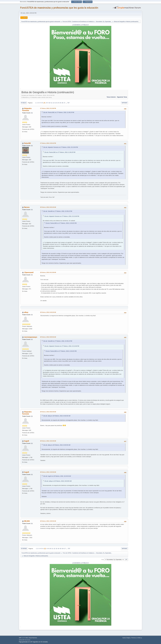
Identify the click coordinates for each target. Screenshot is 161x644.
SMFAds (21, 640)
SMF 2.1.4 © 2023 (23, 638)
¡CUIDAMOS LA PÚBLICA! (80, 25)
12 (54, 103)
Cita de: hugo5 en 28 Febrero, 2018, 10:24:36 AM (57, 476)
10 (50, 103)
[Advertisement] (134, 121)
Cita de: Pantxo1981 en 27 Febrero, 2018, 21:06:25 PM (59, 112)
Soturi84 (27, 143)
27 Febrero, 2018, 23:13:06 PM (48, 108)
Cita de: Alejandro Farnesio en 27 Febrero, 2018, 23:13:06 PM (60, 147)
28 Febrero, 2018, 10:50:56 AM (48, 521)
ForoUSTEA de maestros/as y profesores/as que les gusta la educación (59, 8)
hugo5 (26, 441)
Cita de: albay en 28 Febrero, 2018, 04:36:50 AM (57, 416)
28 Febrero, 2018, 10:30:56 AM (48, 472)
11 (52, 103)
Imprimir (124, 103)
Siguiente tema (122, 97)
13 (56, 103)
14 (58, 103)
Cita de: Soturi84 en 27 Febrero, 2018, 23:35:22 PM (58, 211)
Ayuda (124, 638)
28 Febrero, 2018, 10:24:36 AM (48, 441)
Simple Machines (33, 638)
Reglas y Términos (131, 638)
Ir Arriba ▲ (139, 638)
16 (62, 103)
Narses (27, 207)
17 (64, 103)
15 (60, 103)
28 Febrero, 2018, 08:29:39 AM (48, 412)
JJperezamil (29, 272)
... (66, 103)
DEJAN (27, 521)
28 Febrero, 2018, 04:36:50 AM (48, 312)
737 (68, 103)
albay (26, 312)
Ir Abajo (24, 103)
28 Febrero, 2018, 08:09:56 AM (48, 337)
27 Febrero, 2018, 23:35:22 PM (48, 143)
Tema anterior (111, 97)
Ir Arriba (24, 549)
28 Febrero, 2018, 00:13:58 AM (48, 272)
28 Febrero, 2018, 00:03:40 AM (48, 207)
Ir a (103, 559)
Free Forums (27, 640)
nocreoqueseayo (31, 337)
